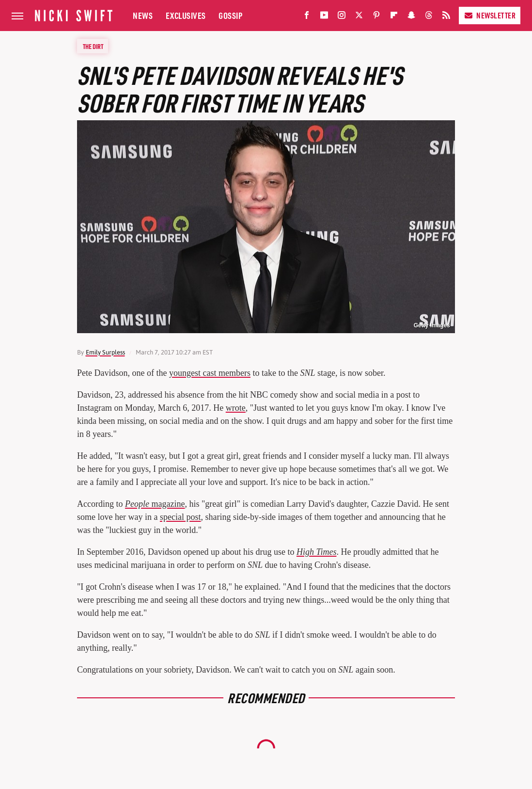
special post (180, 517)
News (143, 15)
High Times (317, 552)
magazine (155, 504)
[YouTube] (324, 17)
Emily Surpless (105, 352)
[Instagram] (342, 17)
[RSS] (446, 17)
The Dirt (93, 46)
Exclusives (186, 15)
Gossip (230, 15)
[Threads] (429, 17)
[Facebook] (307, 17)
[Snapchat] (411, 17)
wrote (236, 408)
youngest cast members (210, 373)
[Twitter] (359, 17)
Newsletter (490, 15)
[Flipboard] (394, 17)
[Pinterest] (376, 17)
